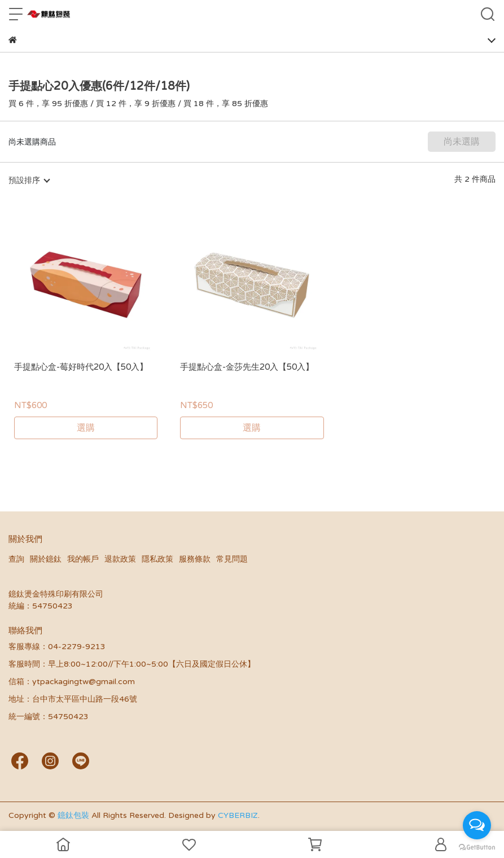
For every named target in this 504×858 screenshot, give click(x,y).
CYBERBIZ (238, 815)
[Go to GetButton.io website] (477, 847)
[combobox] (29, 181)
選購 (86, 428)
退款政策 (120, 559)
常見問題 (232, 559)
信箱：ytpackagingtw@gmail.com (72, 682)
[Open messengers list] (477, 825)
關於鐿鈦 (46, 559)
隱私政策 (157, 559)
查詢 (16, 559)
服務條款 (195, 559)
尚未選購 (462, 142)
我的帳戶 (83, 559)
